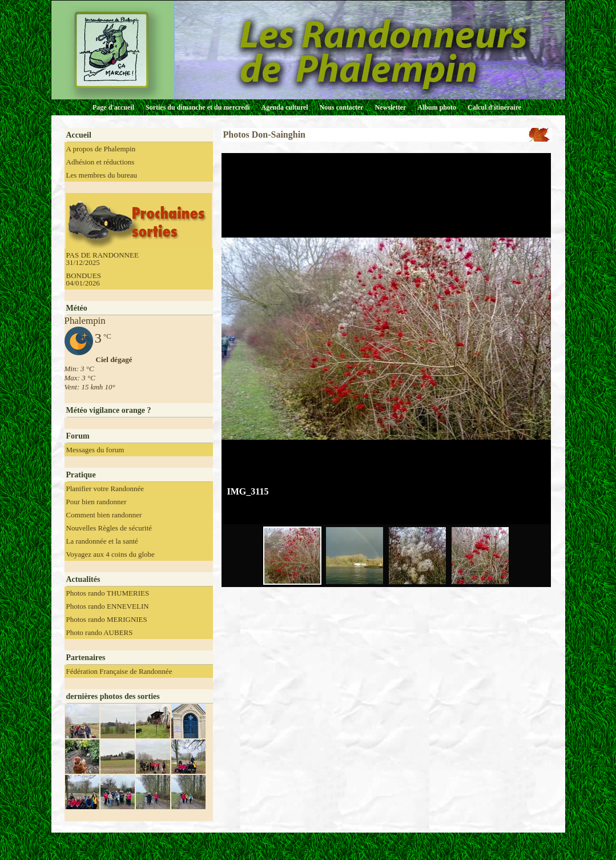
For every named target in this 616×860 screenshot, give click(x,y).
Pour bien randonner (96, 502)
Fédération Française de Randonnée (119, 671)
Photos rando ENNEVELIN (108, 606)
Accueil (79, 135)
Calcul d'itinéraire (494, 107)
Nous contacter (342, 107)
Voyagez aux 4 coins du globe (110, 554)
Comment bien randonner (104, 515)
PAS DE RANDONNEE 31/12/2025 (102, 259)
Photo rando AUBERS (100, 632)
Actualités (83, 579)
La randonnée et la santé (102, 541)
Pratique (81, 475)
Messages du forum (95, 450)
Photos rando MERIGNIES (107, 619)
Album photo (437, 107)
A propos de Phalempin (101, 149)
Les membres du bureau (102, 175)
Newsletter (391, 107)
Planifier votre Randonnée (105, 489)
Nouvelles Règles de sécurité (109, 528)
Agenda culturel (285, 107)
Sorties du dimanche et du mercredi (198, 107)
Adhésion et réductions (100, 162)
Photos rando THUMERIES (108, 593)
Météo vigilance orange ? (109, 410)
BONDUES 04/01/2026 (84, 279)
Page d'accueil (113, 107)
